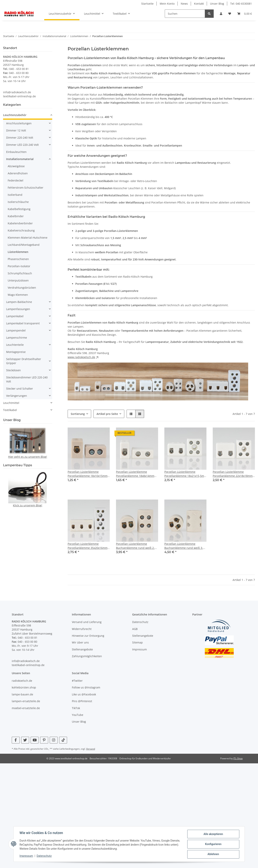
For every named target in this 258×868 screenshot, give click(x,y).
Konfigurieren (213, 844)
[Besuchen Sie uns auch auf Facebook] (16, 740)
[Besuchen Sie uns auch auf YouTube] (35, 740)
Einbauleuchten (16, 152)
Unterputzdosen (18, 280)
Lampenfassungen (18, 309)
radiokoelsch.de (22, 681)
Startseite (147, 4)
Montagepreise (16, 352)
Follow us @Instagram (86, 687)
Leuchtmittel (11, 403)
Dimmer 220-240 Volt (20, 138)
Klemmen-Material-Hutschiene (28, 238)
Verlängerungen (17, 396)
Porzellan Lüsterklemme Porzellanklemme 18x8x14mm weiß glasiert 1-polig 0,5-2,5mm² (137, 474)
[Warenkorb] (245, 14)
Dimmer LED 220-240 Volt (22, 145)
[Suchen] (185, 14)
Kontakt (199, 4)
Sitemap (137, 642)
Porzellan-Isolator (19, 266)
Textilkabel (10, 410)
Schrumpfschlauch (20, 273)
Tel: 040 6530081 (241, 4)
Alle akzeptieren (213, 834)
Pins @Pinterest (82, 701)
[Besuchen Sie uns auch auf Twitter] (25, 740)
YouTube (78, 715)
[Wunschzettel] (230, 14)
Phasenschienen (18, 259)
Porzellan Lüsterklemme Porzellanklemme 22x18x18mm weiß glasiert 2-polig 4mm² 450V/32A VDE (233, 474)
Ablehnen (213, 854)
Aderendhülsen (18, 173)
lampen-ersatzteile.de (26, 701)
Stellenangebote (82, 649)
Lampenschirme (17, 338)
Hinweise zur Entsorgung (88, 636)
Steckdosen (13, 370)
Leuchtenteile (15, 345)
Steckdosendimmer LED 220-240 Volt (27, 379)
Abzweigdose (16, 166)
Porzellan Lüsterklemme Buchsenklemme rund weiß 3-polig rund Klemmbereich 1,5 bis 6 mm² (184, 546)
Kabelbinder (16, 216)
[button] (221, 14)
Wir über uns (80, 642)
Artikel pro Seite (107, 414)
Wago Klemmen (18, 295)
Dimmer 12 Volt (16, 130)
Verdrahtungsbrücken (22, 288)
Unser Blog (217, 4)
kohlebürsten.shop (24, 687)
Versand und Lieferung (87, 622)
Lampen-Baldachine (19, 302)
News (184, 4)
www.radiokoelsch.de (83, 357)
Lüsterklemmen (18, 252)
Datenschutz (44, 856)
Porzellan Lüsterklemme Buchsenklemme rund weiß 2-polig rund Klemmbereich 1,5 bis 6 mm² (135, 546)
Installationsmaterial (20, 159)
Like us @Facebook (84, 694)
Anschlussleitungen (19, 123)
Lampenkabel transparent (23, 323)
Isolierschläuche (18, 202)
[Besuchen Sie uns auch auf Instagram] (54, 740)
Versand (91, 749)
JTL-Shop (238, 758)
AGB (135, 629)
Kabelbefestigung (19, 209)
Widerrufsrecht (82, 629)
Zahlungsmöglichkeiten (87, 656)
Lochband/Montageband (24, 245)
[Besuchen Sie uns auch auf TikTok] (63, 740)
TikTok (76, 708)
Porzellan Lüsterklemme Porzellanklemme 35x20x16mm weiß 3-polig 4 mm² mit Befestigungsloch (88, 546)
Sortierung (78, 414)
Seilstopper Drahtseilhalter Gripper (24, 361)
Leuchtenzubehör (15, 115)
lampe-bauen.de (22, 694)
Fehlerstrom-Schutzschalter (26, 188)
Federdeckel (16, 180)
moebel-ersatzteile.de (26, 708)
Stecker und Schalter (20, 389)
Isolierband (15, 195)
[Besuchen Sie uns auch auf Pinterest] (44, 740)
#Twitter (77, 681)
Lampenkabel (15, 316)
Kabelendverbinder (20, 223)
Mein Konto (167, 4)
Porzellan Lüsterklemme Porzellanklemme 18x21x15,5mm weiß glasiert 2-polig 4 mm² (185, 474)
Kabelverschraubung (21, 230)
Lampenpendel (16, 330)
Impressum (27, 856)
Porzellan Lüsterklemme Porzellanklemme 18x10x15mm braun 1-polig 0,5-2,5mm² (88, 474)
